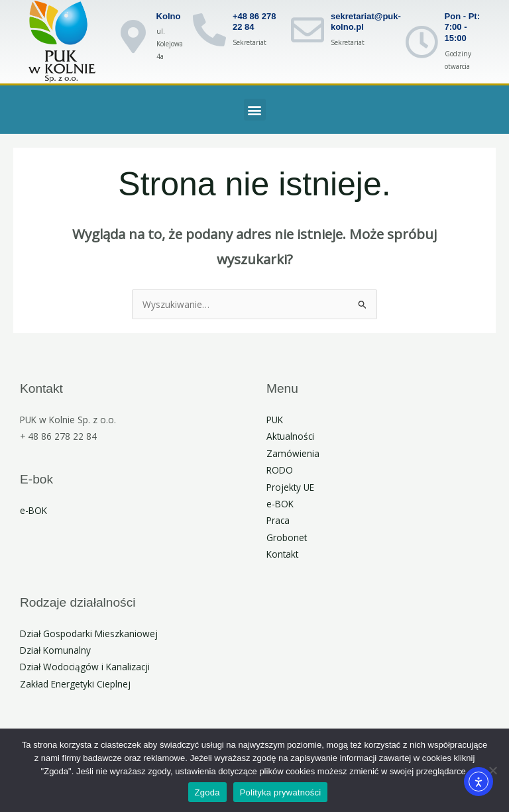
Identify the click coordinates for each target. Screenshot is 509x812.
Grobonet (287, 537)
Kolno (169, 16)
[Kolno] (133, 36)
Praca (278, 520)
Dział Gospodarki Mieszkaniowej (89, 634)
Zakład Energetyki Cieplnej (75, 684)
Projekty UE (290, 487)
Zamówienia (293, 453)
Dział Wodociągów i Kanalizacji (85, 667)
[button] (255, 110)
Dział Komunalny (55, 650)
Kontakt (282, 554)
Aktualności (290, 436)
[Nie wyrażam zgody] (492, 770)
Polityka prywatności (281, 792)
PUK (275, 420)
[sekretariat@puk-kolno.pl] (308, 30)
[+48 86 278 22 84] (209, 30)
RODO (280, 470)
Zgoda (207, 792)
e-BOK (33, 510)
